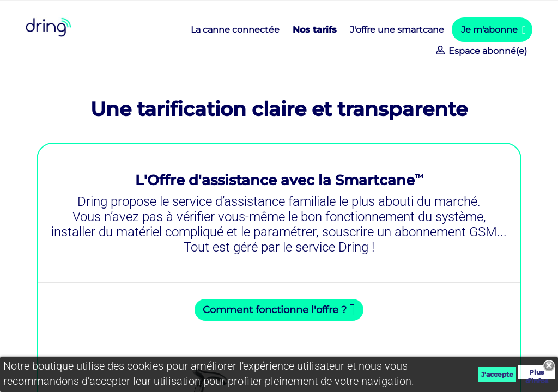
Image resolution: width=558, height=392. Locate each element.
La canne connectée (235, 30)
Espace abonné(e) (487, 51)
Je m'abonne (489, 30)
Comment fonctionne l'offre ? (275, 310)
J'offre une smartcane (397, 30)
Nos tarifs (315, 30)
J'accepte (497, 374)
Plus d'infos (537, 374)
